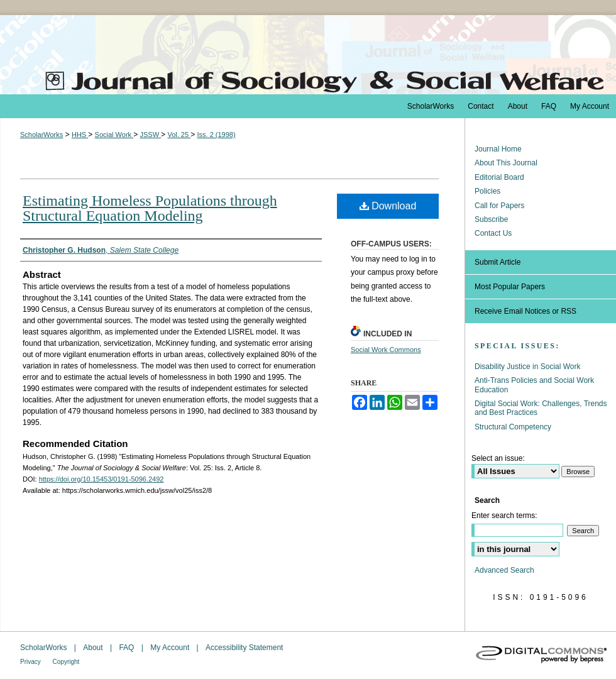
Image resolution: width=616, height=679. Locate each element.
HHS (80, 135)
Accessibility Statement (244, 648)
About (94, 648)
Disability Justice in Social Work (528, 367)
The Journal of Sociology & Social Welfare (308, 55)
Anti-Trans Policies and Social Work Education (534, 385)
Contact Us (493, 233)
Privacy (31, 662)
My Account (171, 648)
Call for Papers (499, 206)
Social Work (114, 135)
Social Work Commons (386, 350)
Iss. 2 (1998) (216, 135)
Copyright (66, 662)
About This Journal (506, 163)
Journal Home (498, 149)
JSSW (150, 135)
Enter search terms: (504, 516)
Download (388, 206)
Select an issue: (498, 458)
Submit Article (498, 262)
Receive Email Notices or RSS (525, 311)
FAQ (127, 648)
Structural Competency (513, 427)
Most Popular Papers (510, 287)
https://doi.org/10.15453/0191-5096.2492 (102, 479)
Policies (487, 191)
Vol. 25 (179, 135)
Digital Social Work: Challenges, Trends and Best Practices (541, 408)
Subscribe (491, 219)
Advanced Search (504, 570)
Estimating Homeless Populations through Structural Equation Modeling (150, 208)
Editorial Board (499, 177)
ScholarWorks (41, 135)
